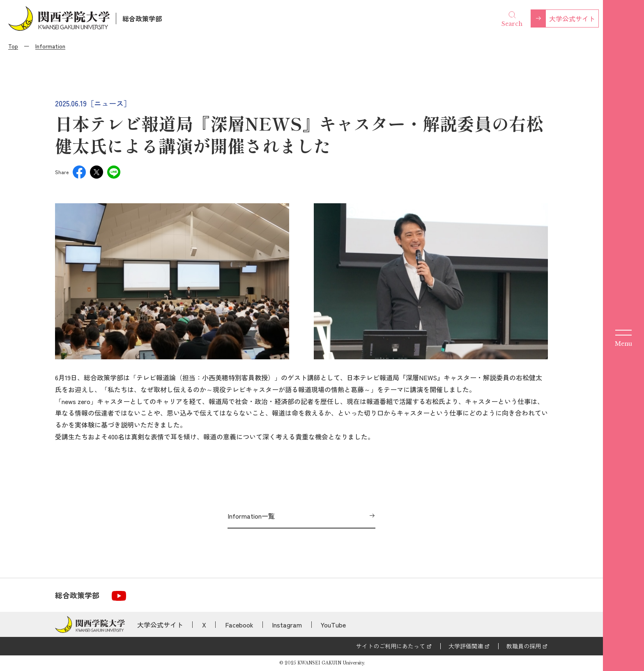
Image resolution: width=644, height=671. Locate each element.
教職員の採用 (524, 646)
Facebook (239, 625)
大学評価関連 (466, 646)
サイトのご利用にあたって (391, 646)
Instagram (287, 625)
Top (13, 46)
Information (50, 46)
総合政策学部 (142, 18)
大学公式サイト (572, 18)
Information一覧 (251, 516)
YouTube (333, 625)
